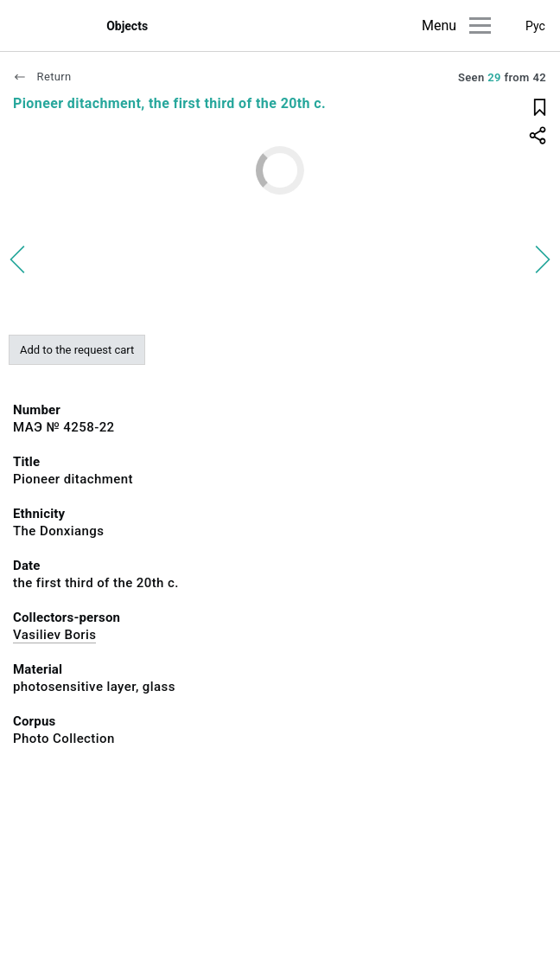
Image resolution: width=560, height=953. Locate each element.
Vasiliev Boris (54, 635)
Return (42, 77)
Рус (535, 26)
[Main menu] (480, 26)
